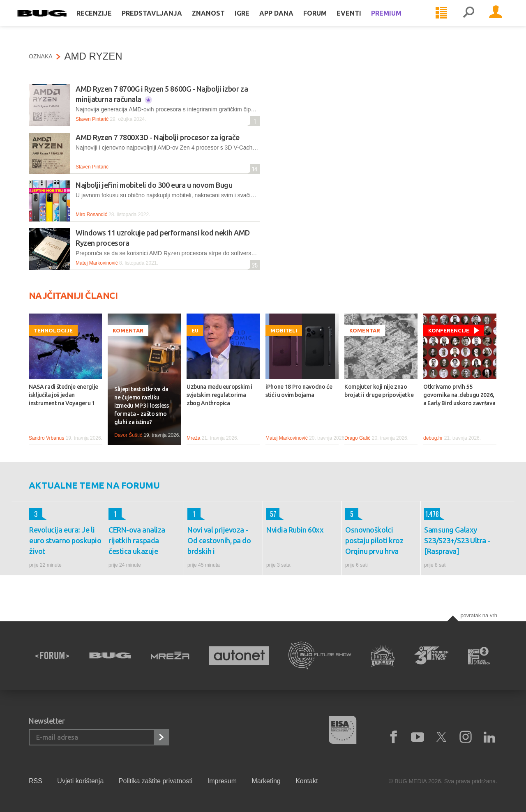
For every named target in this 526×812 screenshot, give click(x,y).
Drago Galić (357, 438)
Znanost (220, 21)
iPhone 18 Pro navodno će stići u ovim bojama (299, 391)
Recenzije (106, 21)
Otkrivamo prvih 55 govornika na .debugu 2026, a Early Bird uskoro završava (459, 395)
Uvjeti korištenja (80, 781)
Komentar (128, 330)
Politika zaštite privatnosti (156, 781)
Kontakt (307, 781)
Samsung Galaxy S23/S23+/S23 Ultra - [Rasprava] (457, 540)
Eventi (360, 21)
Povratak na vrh (479, 615)
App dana (288, 21)
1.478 (431, 514)
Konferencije (449, 330)
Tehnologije (53, 330)
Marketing (266, 781)
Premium (398, 21)
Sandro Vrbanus (46, 438)
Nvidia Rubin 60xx (295, 530)
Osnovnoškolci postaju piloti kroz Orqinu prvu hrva (374, 540)
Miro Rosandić (91, 215)
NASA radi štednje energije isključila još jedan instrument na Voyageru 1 (63, 395)
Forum (326, 21)
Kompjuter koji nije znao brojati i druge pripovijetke (379, 391)
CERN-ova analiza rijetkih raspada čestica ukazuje (137, 540)
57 (271, 514)
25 (254, 265)
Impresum (222, 781)
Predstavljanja (163, 21)
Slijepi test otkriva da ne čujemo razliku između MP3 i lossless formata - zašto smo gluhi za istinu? (142, 406)
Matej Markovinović (97, 263)
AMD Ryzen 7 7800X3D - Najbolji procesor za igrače (158, 137)
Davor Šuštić (128, 435)
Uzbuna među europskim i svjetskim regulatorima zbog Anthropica (219, 395)
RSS (36, 781)
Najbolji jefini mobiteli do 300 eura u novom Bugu (154, 185)
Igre (254, 21)
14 (254, 169)
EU (195, 330)
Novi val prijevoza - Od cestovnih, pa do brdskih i (219, 540)
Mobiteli (284, 330)
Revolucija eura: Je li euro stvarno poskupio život (65, 540)
